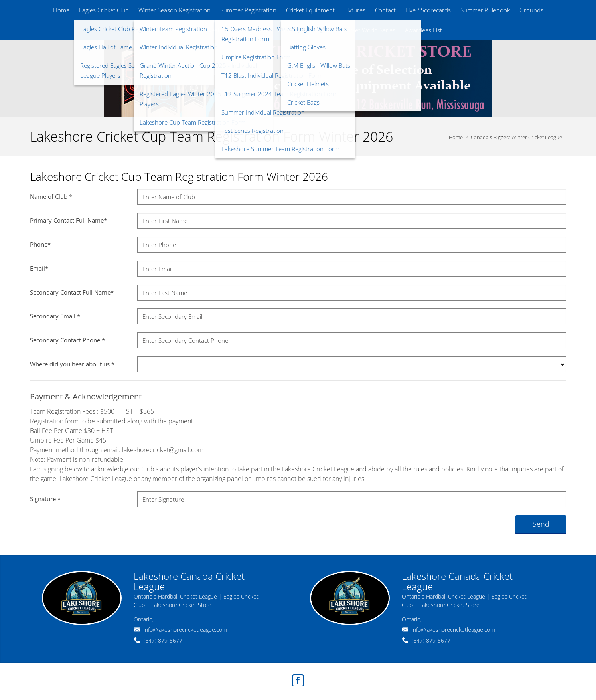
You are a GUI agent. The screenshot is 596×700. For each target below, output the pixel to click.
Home (456, 137)
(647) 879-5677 (163, 640)
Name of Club (51, 196)
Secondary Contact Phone (67, 340)
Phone (40, 244)
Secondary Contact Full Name (72, 292)
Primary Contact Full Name (68, 220)
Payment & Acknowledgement (86, 396)
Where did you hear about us (72, 364)
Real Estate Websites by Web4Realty (479, 678)
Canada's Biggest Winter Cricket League (516, 137)
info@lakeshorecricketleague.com (185, 630)
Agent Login (546, 678)
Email (39, 268)
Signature (45, 499)
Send (541, 524)
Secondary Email (55, 316)
